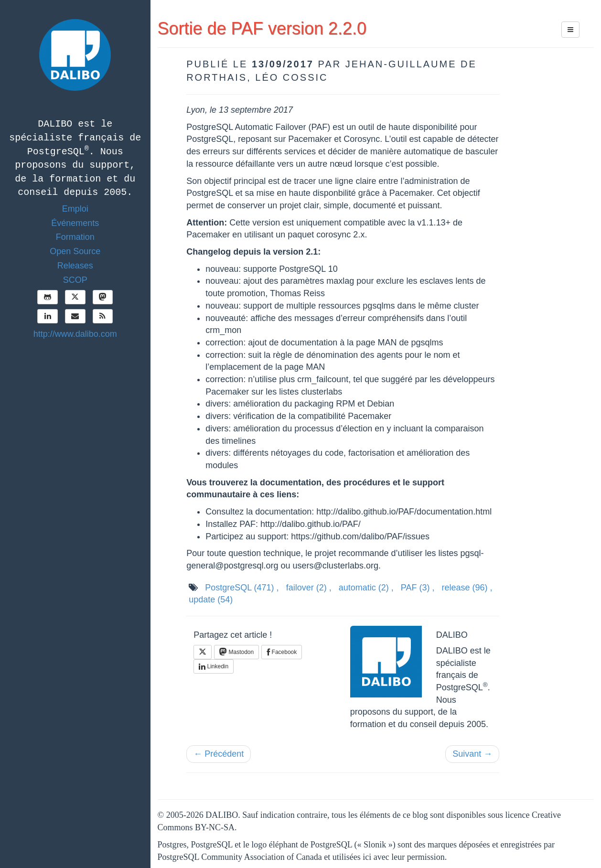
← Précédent (219, 754)
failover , (309, 588)
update (211, 600)
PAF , (418, 588)
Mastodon (236, 652)
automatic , (366, 588)
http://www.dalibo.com (75, 334)
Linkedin (214, 666)
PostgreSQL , (242, 588)
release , (467, 588)
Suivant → (472, 754)
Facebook (282, 652)
